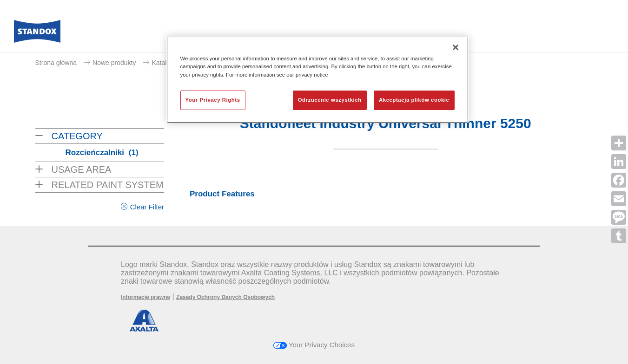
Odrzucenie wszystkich (330, 100)
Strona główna (56, 63)
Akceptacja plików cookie (414, 100)
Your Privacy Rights (213, 100)
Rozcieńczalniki (102, 153)
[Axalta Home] (37, 34)
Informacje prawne (145, 297)
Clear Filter (147, 207)
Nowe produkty (114, 63)
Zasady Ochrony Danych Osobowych (225, 297)
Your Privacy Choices (314, 345)
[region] (317, 79)
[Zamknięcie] (456, 47)
